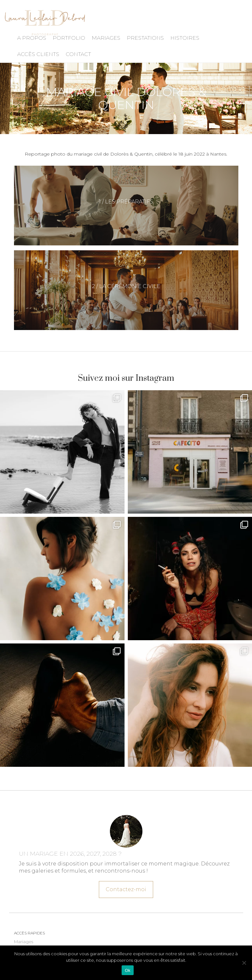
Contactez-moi (126, 887)
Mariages (106, 38)
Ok (128, 970)
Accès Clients (38, 54)
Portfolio (69, 38)
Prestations (145, 38)
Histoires (185, 38)
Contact (78, 54)
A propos (32, 38)
